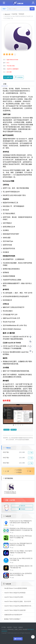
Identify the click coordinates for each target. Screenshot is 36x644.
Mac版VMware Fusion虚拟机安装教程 (15, 588)
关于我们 (4, 627)
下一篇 (30, 471)
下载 (31, 453)
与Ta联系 (22, 509)
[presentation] (5, 415)
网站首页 (6, 14)
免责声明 (9, 627)
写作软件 (22, 14)
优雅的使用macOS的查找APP (12, 615)
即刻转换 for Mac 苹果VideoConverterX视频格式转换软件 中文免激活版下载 (21, 529)
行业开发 (14, 14)
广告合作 (15, 627)
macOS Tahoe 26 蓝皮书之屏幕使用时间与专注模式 (18, 606)
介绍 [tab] (5, 84)
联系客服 (18, 639)
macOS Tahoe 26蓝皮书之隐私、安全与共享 (16, 601)
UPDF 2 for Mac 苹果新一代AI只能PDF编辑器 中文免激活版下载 (21, 552)
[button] (13, 425)
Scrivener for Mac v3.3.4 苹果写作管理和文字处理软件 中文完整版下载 (10, 492)
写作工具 (14, 430)
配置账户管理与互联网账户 (11, 619)
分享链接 (18, 472)
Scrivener (6, 430)
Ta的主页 (22, 506)
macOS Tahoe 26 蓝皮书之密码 (13, 597)
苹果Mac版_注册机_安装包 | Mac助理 (18, 629)
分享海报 (18, 470)
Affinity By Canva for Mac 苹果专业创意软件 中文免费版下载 (21, 537)
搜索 (32, 9)
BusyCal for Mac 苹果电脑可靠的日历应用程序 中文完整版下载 (21, 544)
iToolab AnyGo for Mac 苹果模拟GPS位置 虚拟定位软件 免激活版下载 (21, 522)
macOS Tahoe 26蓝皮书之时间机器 (14, 593)
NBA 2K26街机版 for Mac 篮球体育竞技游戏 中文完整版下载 (21, 574)
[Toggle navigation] (4, 3)
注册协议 (21, 627)
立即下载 (8, 77)
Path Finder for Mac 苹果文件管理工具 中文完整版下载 (21, 559)
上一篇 (6, 471)
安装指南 (19, 77)
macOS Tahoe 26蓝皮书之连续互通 (14, 610)
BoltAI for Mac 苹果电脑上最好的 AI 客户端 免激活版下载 (21, 567)
